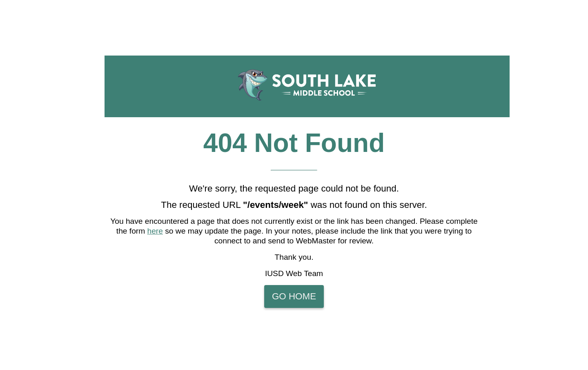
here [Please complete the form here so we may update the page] (155, 231)
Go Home (294, 296)
